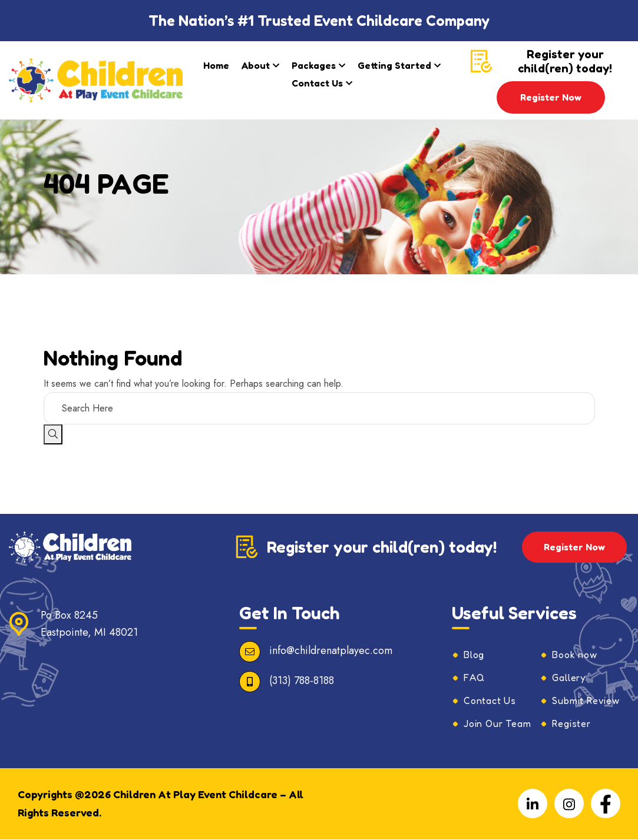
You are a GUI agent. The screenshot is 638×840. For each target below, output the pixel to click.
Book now (574, 655)
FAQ (474, 678)
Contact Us (317, 83)
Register (571, 724)
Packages (314, 65)
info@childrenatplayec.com (331, 651)
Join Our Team (497, 724)
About (256, 65)
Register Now (551, 97)
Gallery (569, 678)
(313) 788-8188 (302, 681)
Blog (474, 655)
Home (216, 65)
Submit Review (586, 701)
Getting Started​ (394, 65)
